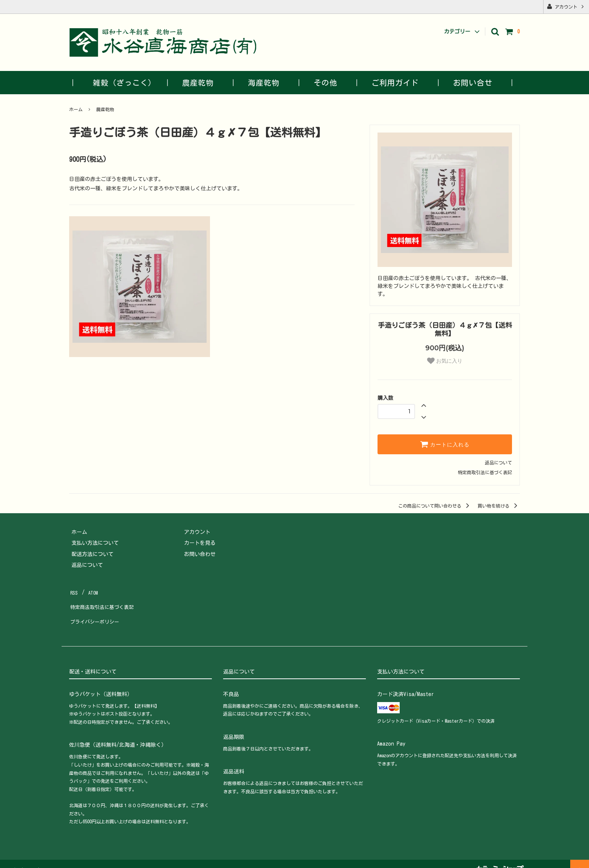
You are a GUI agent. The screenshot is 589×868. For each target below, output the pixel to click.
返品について (498, 463)
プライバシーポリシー (95, 613)
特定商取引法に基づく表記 (485, 472)
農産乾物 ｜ (206, 83)
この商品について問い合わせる (435, 506)
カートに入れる (445, 444)
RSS (74, 591)
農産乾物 (105, 109)
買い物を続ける (499, 506)
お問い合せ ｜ (481, 83)
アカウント (566, 6)
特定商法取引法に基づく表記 (103, 602)
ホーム (76, 109)
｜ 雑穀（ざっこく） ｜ (120, 83)
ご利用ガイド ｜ (403, 83)
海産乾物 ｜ (272, 83)
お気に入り (445, 361)
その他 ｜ (333, 83)
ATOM (92, 591)
